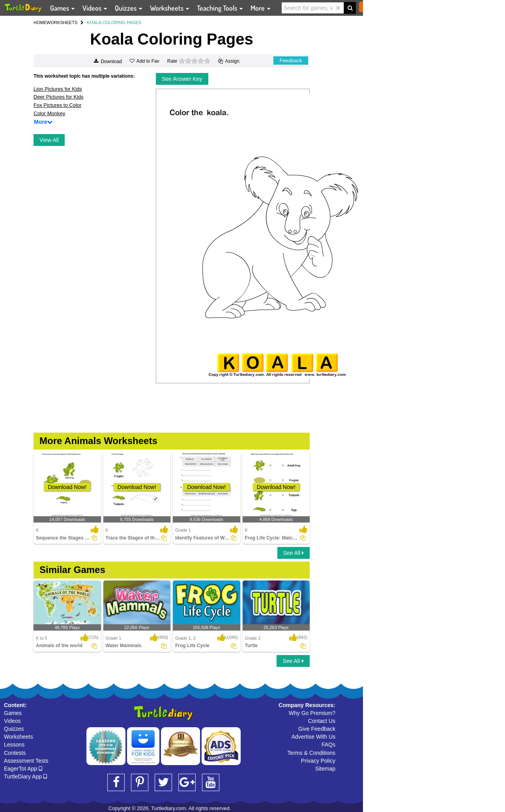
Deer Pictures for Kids (58, 97)
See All (294, 553)
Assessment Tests (26, 761)
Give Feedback (317, 729)
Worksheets (19, 737)
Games (13, 713)
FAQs (328, 745)
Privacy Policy (318, 761)
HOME (40, 22)
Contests (15, 753)
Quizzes (14, 729)
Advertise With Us (313, 737)
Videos (12, 721)
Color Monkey (49, 113)
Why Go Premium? (312, 713)
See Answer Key (182, 79)
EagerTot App (23, 769)
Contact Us (322, 721)
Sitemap (325, 769)
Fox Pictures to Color (57, 105)
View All (49, 140)
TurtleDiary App (25, 777)
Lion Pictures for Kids (58, 89)
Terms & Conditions (311, 753)
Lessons (14, 745)
